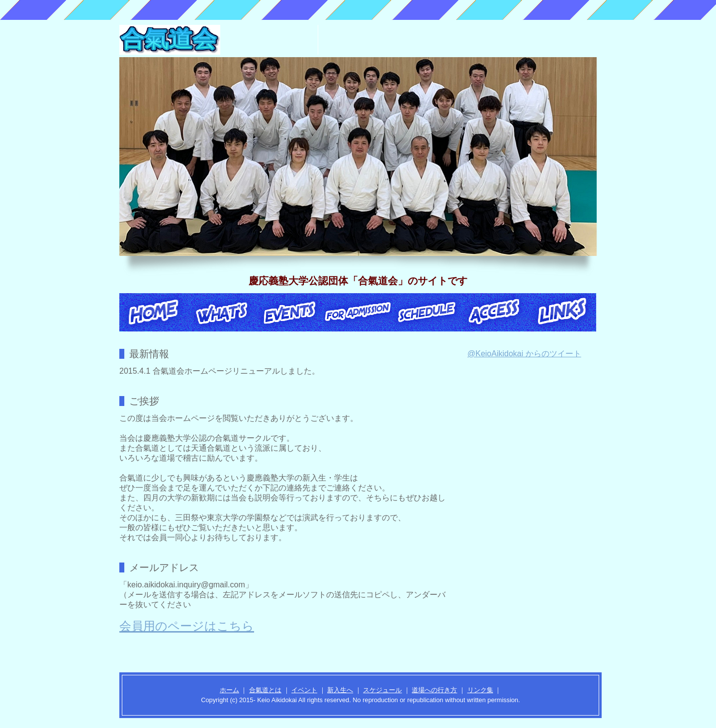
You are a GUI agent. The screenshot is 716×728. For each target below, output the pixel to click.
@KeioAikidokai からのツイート (524, 354)
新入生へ (340, 690)
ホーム (229, 690)
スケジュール (382, 690)
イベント (304, 690)
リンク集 (480, 690)
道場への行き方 (434, 690)
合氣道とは (265, 690)
